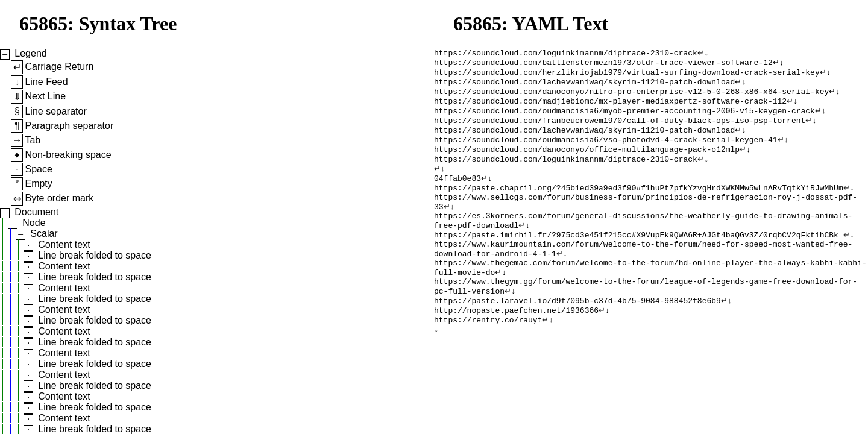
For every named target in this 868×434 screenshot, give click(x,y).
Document (36, 212)
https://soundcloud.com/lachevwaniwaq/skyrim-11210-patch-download (584, 86)
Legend (30, 53)
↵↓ (703, 54)
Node (34, 223)
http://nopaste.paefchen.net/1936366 (516, 347)
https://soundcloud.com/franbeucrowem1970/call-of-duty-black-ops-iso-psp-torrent (620, 130)
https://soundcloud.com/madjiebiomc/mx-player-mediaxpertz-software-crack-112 (610, 108)
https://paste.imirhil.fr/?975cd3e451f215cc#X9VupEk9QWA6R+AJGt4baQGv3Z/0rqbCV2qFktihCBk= (639, 260)
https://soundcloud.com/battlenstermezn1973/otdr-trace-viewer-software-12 (603, 64)
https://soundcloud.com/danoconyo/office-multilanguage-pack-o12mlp (587, 162)
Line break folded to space (95, 255)
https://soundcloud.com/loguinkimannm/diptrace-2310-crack (566, 54)
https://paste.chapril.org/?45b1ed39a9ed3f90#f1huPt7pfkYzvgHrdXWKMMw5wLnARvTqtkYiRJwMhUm (639, 206)
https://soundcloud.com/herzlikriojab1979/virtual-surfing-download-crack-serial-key (627, 75)
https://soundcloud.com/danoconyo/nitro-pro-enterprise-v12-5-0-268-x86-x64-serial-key (631, 97)
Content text (64, 244)
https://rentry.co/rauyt (488, 357)
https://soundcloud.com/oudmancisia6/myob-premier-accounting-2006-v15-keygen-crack (624, 119)
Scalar (44, 234)
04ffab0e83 (458, 195)
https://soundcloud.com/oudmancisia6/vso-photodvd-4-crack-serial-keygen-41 (605, 151)
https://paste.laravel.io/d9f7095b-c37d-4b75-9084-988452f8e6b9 (577, 336)
